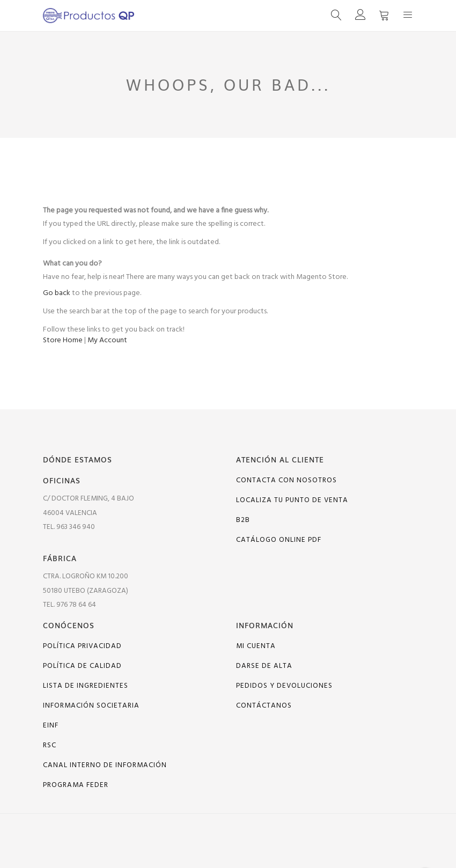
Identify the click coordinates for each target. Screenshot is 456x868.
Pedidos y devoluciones (284, 686)
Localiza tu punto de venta (292, 500)
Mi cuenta (256, 646)
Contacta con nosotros (286, 480)
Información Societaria (91, 706)
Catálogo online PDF (279, 540)
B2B (243, 520)
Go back (57, 293)
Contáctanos (264, 706)
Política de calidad (82, 666)
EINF (51, 726)
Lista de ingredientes (86, 686)
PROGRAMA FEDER (76, 785)
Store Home (63, 340)
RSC (50, 745)
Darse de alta (264, 666)
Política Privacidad (82, 646)
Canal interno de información (105, 765)
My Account (107, 340)
